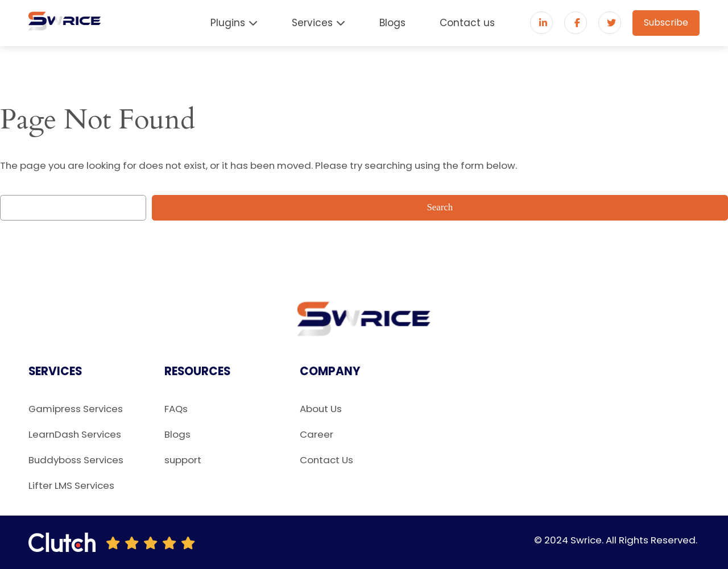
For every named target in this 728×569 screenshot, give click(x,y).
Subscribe (666, 22)
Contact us (467, 23)
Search (440, 207)
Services (312, 23)
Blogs (392, 23)
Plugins (228, 23)
